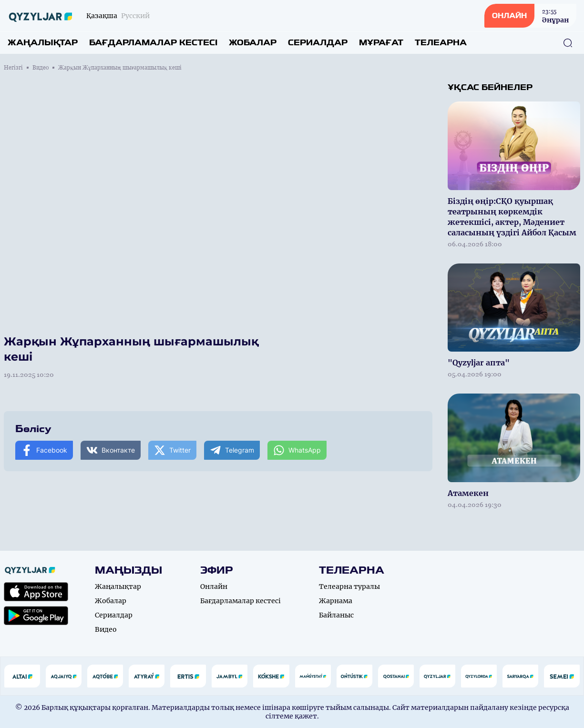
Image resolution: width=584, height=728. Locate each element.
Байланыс (336, 615)
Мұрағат (381, 43)
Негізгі (13, 68)
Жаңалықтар (43, 43)
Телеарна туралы (349, 586)
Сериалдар (318, 43)
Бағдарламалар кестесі (153, 43)
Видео (41, 68)
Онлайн (214, 586)
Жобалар (253, 43)
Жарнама (336, 601)
